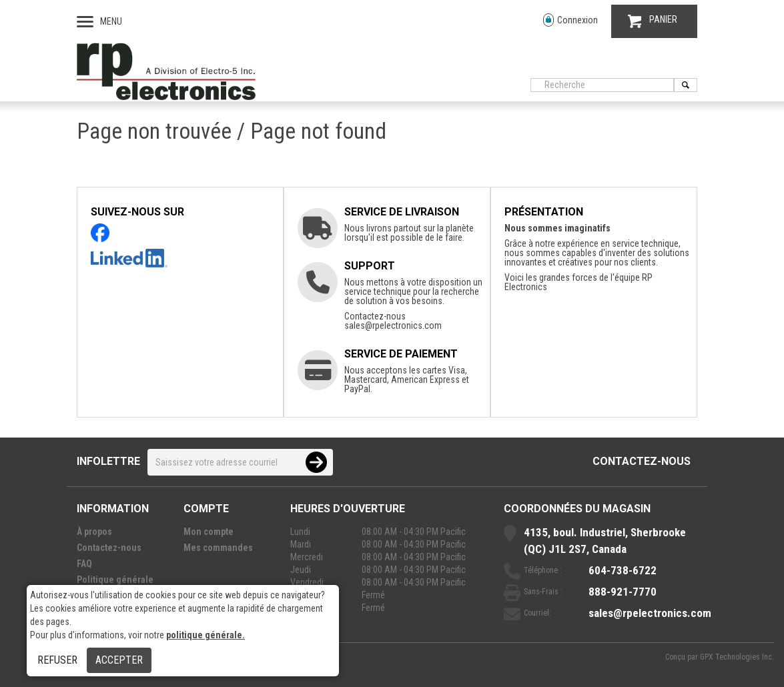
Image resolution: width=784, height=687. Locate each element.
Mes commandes (218, 548)
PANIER (653, 21)
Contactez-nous (642, 461)
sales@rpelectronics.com (393, 325)
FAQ (84, 564)
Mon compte (209, 532)
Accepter (119, 660)
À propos (94, 532)
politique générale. (206, 635)
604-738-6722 (623, 570)
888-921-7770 (623, 592)
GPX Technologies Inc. (737, 657)
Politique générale (115, 580)
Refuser (57, 660)
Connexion (570, 20)
